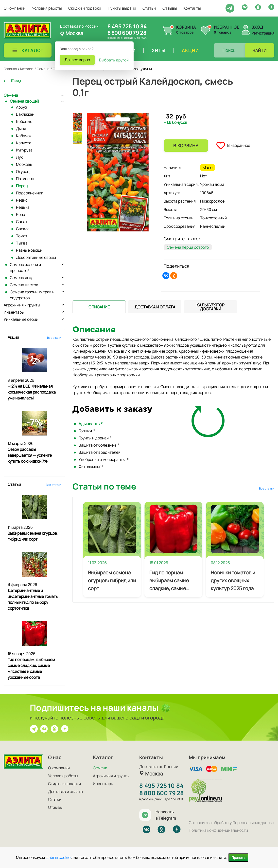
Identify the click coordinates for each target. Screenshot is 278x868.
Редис (22, 200)
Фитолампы (91, 467)
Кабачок (24, 136)
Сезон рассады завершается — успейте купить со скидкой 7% (30, 455)
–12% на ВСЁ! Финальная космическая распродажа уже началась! (32, 392)
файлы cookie (58, 857)
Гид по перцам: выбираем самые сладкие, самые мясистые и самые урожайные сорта (171, 581)
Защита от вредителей (101, 452)
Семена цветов (24, 285)
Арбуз (21, 107)
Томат (22, 236)
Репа (21, 214)
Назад (16, 81)
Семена (11, 95)
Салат (22, 222)
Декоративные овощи (36, 257)
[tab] (99, 307)
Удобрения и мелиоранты (104, 459)
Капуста (24, 143)
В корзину (186, 146)
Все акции (54, 338)
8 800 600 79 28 (127, 33)
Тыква (22, 243)
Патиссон (25, 179)
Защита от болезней (99, 445)
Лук (19, 157)
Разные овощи (29, 250)
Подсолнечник (30, 193)
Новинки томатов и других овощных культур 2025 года (233, 580)
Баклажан (25, 114)
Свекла (23, 229)
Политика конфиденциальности (218, 830)
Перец (22, 186)
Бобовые (24, 121)
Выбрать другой (114, 60)
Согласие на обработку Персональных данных (232, 823)
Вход (257, 27)
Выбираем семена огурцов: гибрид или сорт (112, 580)
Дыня (21, 129)
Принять (238, 858)
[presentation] (99, 307)
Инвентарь (14, 312)
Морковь (24, 164)
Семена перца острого (188, 247)
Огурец (23, 171)
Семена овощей (24, 101)
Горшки (87, 431)
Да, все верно (77, 60)
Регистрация (263, 33)
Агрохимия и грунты (22, 305)
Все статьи (53, 485)
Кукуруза (24, 150)
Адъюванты (91, 424)
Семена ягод (22, 278)
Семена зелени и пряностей (25, 267)
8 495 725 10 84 (127, 26)
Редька (23, 207)
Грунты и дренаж (95, 438)
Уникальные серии (21, 319)
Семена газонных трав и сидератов (32, 295)
